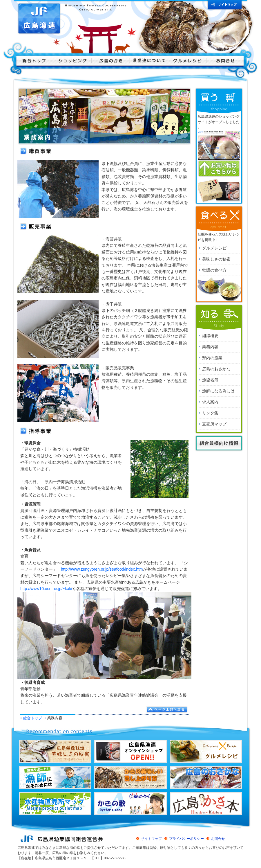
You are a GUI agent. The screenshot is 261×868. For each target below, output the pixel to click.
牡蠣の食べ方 (214, 270)
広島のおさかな (216, 369)
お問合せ (218, 839)
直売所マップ (214, 424)
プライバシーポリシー (186, 839)
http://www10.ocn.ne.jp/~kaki (46, 589)
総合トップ (33, 718)
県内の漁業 (212, 358)
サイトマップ (151, 839)
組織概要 (210, 336)
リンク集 (210, 413)
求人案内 (210, 402)
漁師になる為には (218, 391)
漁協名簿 (210, 380)
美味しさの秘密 (216, 259)
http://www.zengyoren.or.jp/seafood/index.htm (102, 569)
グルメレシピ (214, 248)
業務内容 (210, 347)
